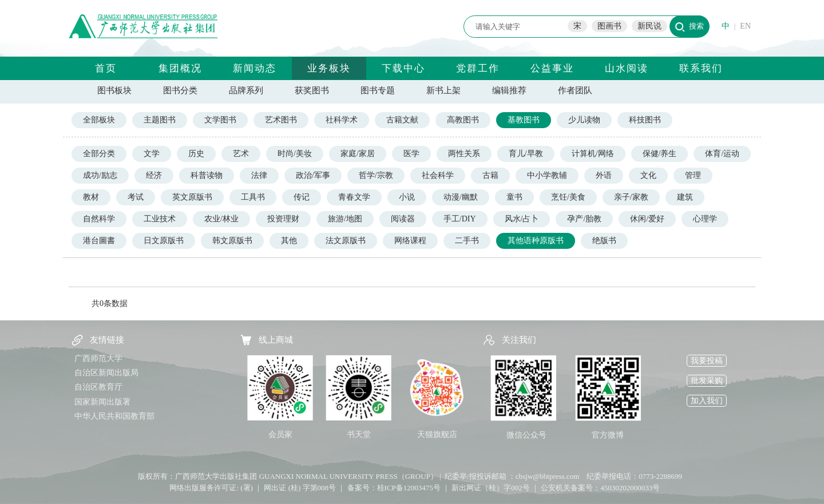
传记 (302, 197)
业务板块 (329, 68)
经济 (154, 175)
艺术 (241, 154)
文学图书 (220, 120)
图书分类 (180, 90)
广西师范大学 (98, 358)
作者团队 (575, 90)
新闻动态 (255, 68)
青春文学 (354, 197)
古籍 (490, 175)
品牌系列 (246, 90)
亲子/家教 (631, 197)
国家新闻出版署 (102, 402)
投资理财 (283, 219)
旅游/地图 (345, 219)
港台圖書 (99, 241)
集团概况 (180, 68)
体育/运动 (722, 154)
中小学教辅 (547, 175)
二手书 (467, 241)
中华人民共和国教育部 (114, 416)
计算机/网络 (593, 154)
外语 (604, 175)
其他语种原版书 (536, 241)
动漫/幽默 (461, 197)
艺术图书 (281, 120)
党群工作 (478, 68)
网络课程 (410, 241)
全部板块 (99, 120)
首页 (106, 68)
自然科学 (99, 219)
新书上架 (443, 90)
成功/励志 (100, 175)
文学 (152, 154)
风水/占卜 (522, 219)
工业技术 (160, 219)
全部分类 (99, 154)
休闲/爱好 (647, 219)
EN (745, 26)
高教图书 (463, 120)
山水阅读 (627, 68)
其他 (289, 241)
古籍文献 (402, 120)
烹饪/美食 (568, 197)
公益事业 (552, 68)
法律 (259, 175)
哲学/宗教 (376, 175)
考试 (136, 197)
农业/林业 (221, 219)
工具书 (253, 197)
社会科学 (438, 175)
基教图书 (524, 120)
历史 (196, 154)
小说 (407, 197)
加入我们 (707, 401)
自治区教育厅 (98, 387)
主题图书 (160, 120)
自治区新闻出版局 (106, 373)
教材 (91, 197)
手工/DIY (460, 219)
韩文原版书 (232, 241)
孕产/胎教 (584, 219)
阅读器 (403, 219)
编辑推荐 (509, 90)
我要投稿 (707, 361)
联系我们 (701, 68)
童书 (514, 197)
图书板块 (114, 90)
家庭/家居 (358, 154)
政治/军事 (313, 175)
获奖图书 (312, 90)
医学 (411, 154)
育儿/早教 (526, 154)
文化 (648, 175)
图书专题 (378, 90)
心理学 (705, 219)
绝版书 (604, 241)
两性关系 (464, 154)
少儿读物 (584, 120)
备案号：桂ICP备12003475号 (394, 488)
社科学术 (342, 120)
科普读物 (207, 175)
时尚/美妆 (295, 154)
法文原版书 (346, 241)
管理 (693, 175)
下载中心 (403, 68)
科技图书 (645, 120)
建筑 (685, 197)
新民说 (649, 26)
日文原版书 (164, 241)
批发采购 (707, 381)
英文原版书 (192, 197)
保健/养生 (660, 154)
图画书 (609, 26)
